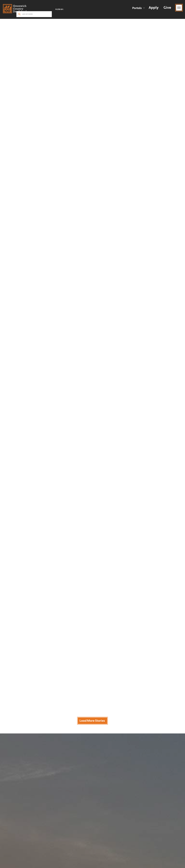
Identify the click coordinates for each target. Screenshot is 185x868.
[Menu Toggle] (179, 8)
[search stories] (34, 14)
